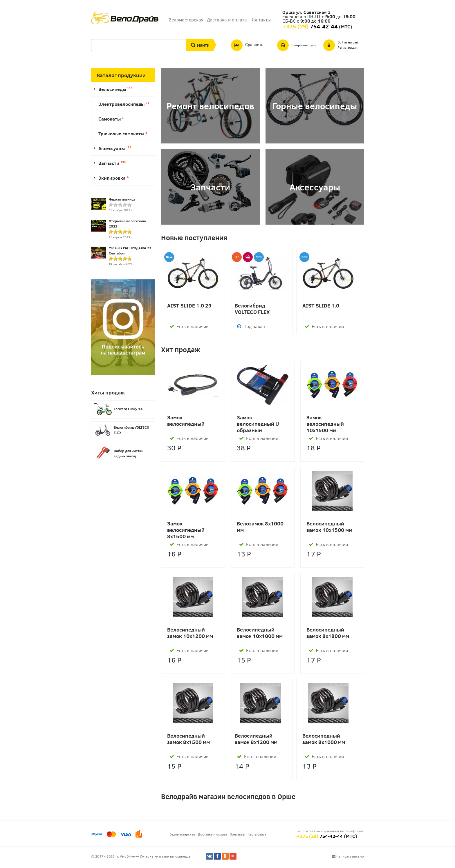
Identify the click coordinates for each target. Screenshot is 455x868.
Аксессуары (115, 148)
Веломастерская (186, 20)
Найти (203, 45)
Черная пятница (122, 199)
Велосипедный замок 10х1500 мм (329, 527)
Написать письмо (348, 856)
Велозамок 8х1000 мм (260, 527)
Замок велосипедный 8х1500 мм (186, 530)
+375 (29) (320, 836)
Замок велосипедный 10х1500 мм (325, 424)
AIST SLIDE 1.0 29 (189, 306)
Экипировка (113, 178)
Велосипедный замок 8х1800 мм (328, 633)
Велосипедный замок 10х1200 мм (190, 633)
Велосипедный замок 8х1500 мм (188, 739)
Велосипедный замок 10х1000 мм (260, 633)
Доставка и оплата (227, 20)
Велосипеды (115, 89)
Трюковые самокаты (123, 133)
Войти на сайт (349, 42)
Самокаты (111, 119)
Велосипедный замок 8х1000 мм (324, 739)
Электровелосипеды (124, 104)
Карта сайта (257, 834)
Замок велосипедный (186, 421)
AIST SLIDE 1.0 (321, 306)
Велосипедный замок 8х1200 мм (256, 739)
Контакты (261, 20)
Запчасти (112, 163)
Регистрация (347, 47)
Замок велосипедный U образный (258, 424)
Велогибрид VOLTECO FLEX (252, 309)
